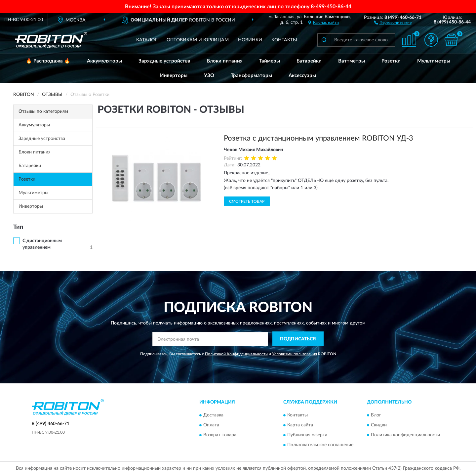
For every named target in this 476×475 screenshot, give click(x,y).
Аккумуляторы (104, 61)
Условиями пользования (295, 354)
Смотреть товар (247, 201)
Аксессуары (302, 76)
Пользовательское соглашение (320, 445)
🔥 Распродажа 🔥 (48, 61)
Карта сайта (300, 425)
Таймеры (270, 61)
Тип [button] (18, 227)
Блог (376, 415)
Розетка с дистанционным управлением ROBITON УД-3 (318, 138)
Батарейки (309, 61)
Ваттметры (352, 61)
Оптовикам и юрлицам (198, 40)
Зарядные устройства (164, 61)
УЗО (209, 76)
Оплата (211, 425)
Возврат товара (220, 435)
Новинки (250, 40)
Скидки (379, 425)
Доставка (213, 415)
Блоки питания (225, 61)
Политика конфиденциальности (405, 435)
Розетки (391, 61)
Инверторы (174, 76)
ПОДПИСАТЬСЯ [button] (298, 339)
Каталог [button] (147, 40)
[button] (393, 22)
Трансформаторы (251, 76)
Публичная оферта (307, 435)
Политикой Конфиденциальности (236, 354)
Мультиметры (434, 61)
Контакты (284, 40)
